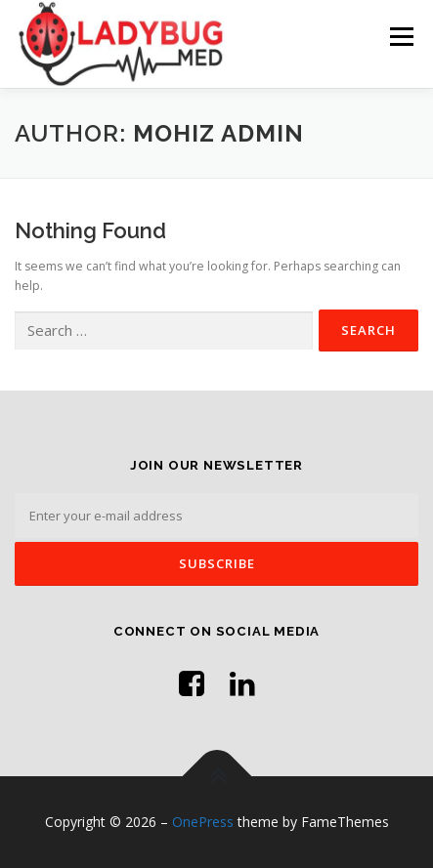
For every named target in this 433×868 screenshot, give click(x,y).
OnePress (203, 822)
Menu (400, 37)
